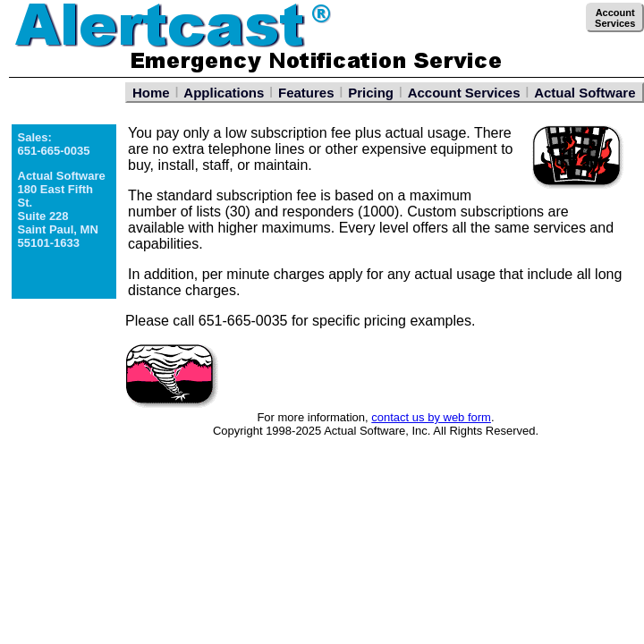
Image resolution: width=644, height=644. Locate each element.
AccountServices (615, 18)
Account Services (464, 93)
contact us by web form (431, 417)
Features (306, 93)
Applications (224, 93)
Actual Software (585, 93)
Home (151, 93)
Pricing (371, 93)
